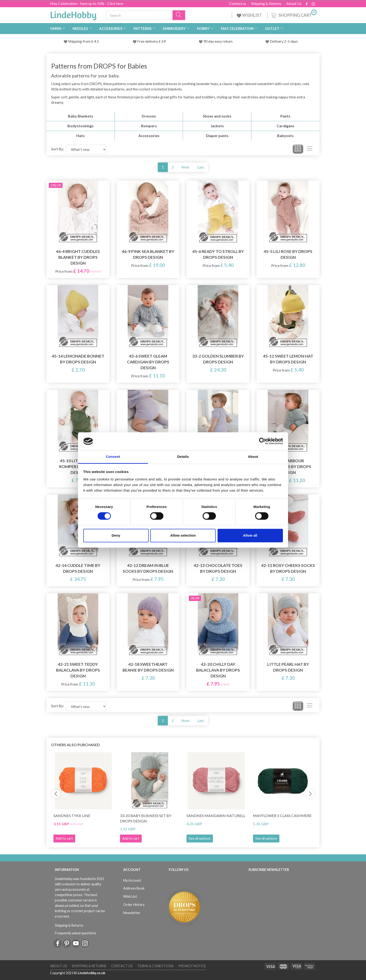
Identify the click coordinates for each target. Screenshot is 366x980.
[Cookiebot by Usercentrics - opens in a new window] (262, 441)
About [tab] (253, 457)
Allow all (250, 535)
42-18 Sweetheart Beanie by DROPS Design (148, 667)
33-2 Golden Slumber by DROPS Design (218, 359)
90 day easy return (218, 41)
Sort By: (58, 149)
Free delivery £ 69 (151, 41)
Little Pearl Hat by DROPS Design (288, 667)
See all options (200, 838)
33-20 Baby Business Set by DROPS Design (146, 818)
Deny (116, 535)
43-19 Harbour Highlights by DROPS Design (288, 467)
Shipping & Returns (266, 3)
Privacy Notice (192, 966)
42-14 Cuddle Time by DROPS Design (78, 568)
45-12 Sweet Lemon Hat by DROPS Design (288, 359)
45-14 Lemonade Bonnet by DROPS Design (78, 359)
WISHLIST (250, 15)
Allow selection (183, 535)
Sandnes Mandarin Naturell (216, 816)
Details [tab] (183, 457)
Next (185, 167)
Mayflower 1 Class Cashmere (282, 816)
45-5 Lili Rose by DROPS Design (288, 254)
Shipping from (80, 41)
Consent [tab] (113, 457)
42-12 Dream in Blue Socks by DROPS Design (148, 568)
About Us (294, 3)
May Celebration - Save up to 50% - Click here (87, 3)
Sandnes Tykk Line (72, 816)
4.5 (96, 41)
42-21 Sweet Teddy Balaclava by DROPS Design (78, 670)
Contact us (238, 3)
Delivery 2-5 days (284, 41)
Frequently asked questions (76, 933)
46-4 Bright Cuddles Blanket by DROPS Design (78, 257)
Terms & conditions (155, 966)
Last (201, 167)
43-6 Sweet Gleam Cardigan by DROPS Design (148, 362)
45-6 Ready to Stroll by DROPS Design (218, 254)
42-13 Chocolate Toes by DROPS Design (218, 568)
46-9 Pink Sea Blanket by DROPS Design (148, 254)
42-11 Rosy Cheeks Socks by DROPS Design (288, 568)
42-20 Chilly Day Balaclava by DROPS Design (218, 670)
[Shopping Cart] (293, 15)
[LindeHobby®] (73, 14)
